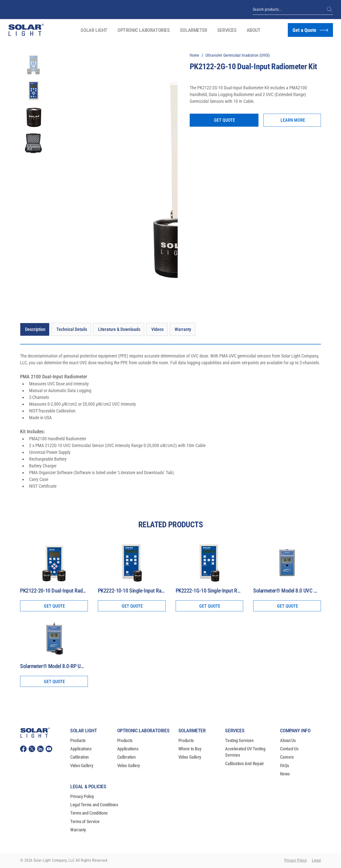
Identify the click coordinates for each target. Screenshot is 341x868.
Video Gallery (82, 766)
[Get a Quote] (310, 30)
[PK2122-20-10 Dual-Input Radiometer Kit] (54, 591)
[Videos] (157, 329)
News (285, 774)
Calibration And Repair (244, 764)
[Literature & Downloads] (119, 329)
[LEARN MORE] (292, 120)
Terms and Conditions (89, 813)
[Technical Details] (71, 329)
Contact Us (289, 749)
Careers (287, 757)
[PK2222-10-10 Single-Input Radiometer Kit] (132, 591)
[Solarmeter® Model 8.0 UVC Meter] (287, 591)
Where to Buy (190, 749)
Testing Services (239, 740)
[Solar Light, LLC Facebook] (23, 749)
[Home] (194, 55)
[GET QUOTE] (224, 120)
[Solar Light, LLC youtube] (49, 749)
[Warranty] (182, 329)
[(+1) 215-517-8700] (330, 10)
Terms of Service (85, 821)
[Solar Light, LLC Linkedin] (40, 749)
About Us (288, 740)
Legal (316, 860)
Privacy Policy (82, 796)
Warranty (78, 830)
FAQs (285, 766)
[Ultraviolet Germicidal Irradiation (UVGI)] (238, 55)
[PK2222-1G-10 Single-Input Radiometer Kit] (210, 591)
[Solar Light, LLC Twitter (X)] (32, 749)
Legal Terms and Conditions (94, 805)
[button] (94, 30)
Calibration (80, 757)
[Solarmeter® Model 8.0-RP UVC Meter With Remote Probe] (54, 666)
